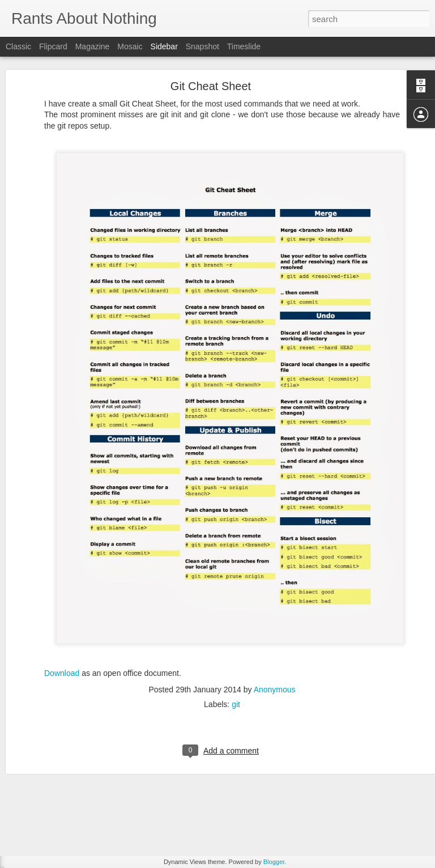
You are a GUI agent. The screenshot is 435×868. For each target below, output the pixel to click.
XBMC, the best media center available (86, 783)
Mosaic (130, 46)
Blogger (274, 862)
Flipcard (53, 46)
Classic (18, 46)
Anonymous (275, 584)
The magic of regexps (60, 758)
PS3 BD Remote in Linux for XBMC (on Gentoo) (100, 732)
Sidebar (164, 46)
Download (62, 568)
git (236, 599)
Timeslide (244, 46)
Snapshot (202, 46)
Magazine (93, 46)
